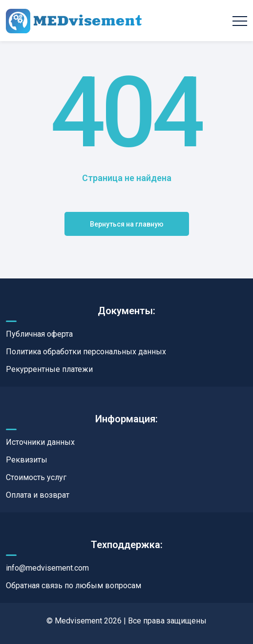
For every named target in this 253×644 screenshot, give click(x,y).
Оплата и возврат (38, 495)
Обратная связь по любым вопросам (74, 586)
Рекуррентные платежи (49, 369)
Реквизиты (27, 460)
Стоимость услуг (36, 477)
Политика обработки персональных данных (86, 352)
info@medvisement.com (47, 568)
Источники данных (40, 442)
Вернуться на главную (127, 224)
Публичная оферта (39, 334)
